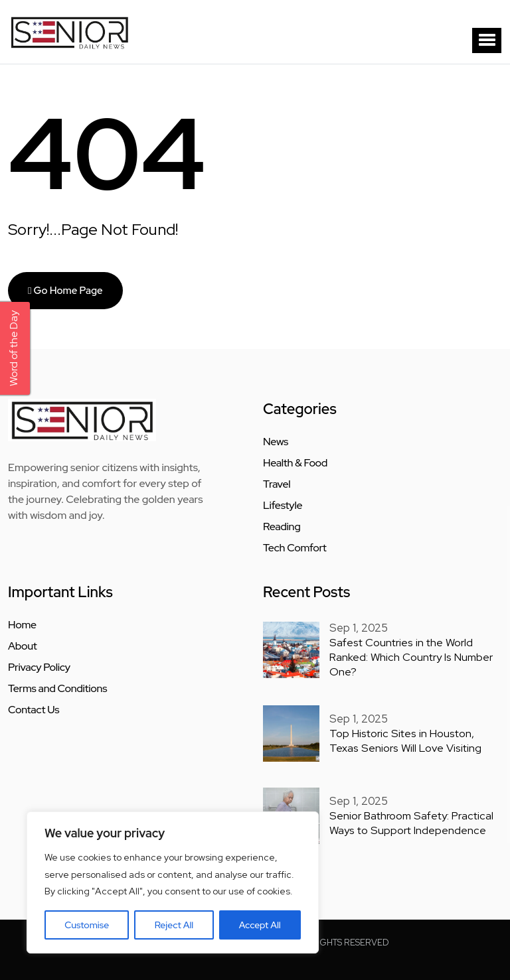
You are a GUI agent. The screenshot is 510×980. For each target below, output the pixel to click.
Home (22, 625)
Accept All (260, 925)
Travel (277, 484)
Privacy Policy (39, 667)
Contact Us (34, 710)
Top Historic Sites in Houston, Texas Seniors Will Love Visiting (413, 738)
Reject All (174, 925)
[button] (487, 40)
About (22, 646)
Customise (87, 925)
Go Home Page (65, 291)
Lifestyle (283, 506)
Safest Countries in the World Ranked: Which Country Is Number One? (409, 656)
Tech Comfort (295, 548)
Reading (282, 527)
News (276, 442)
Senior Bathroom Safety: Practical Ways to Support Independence (408, 821)
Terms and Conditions (57, 689)
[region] (173, 882)
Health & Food (295, 463)
